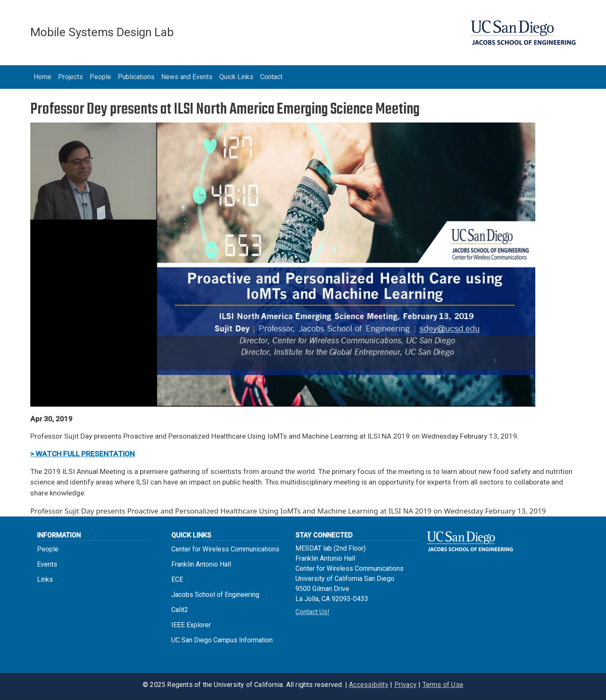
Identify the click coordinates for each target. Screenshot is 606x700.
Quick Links (236, 77)
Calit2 (180, 610)
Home (43, 77)
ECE (177, 579)
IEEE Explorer (191, 625)
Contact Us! (312, 612)
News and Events (187, 77)
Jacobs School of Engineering (215, 595)
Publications (136, 77)
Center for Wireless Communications (225, 549)
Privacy (405, 685)
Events (47, 564)
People (100, 77)
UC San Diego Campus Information (222, 640)
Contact (271, 77)
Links (45, 579)
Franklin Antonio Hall (201, 564)
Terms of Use (443, 685)
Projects (70, 77)
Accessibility (369, 685)
